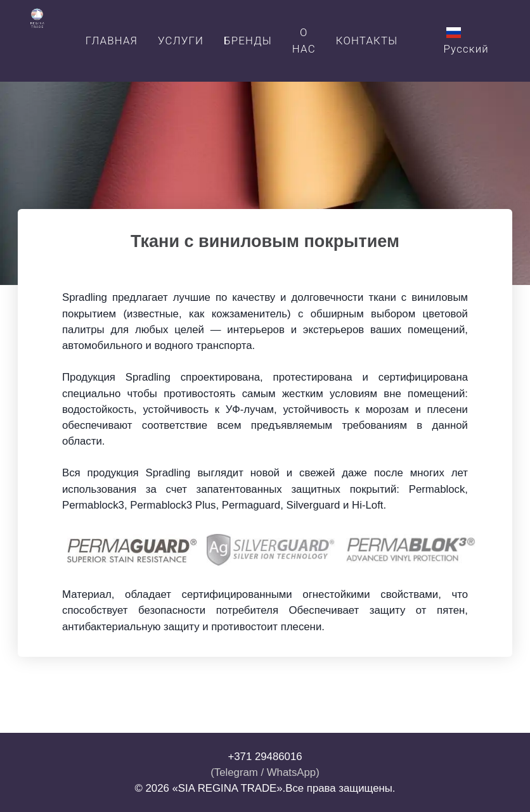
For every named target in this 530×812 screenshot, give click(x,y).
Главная (112, 41)
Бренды (248, 41)
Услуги (181, 41)
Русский (466, 41)
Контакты (367, 41)
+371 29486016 (265, 757)
